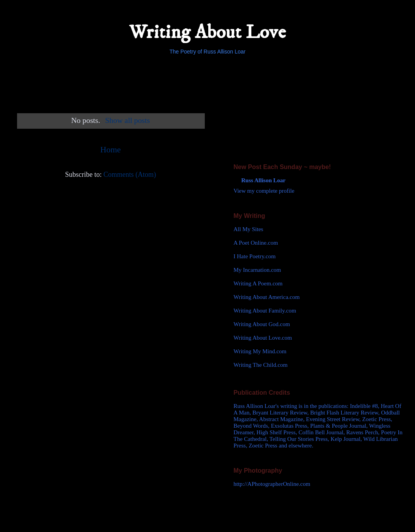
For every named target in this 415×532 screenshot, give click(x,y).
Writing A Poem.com (258, 283)
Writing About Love (207, 32)
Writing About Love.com (263, 338)
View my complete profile (264, 191)
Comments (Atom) (130, 174)
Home (111, 150)
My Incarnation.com (257, 270)
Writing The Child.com (261, 365)
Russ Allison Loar (263, 180)
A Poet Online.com (256, 243)
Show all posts (127, 120)
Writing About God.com (262, 324)
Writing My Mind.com (260, 351)
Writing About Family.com (265, 311)
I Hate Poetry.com (255, 256)
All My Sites (248, 229)
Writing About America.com (267, 297)
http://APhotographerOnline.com (272, 484)
